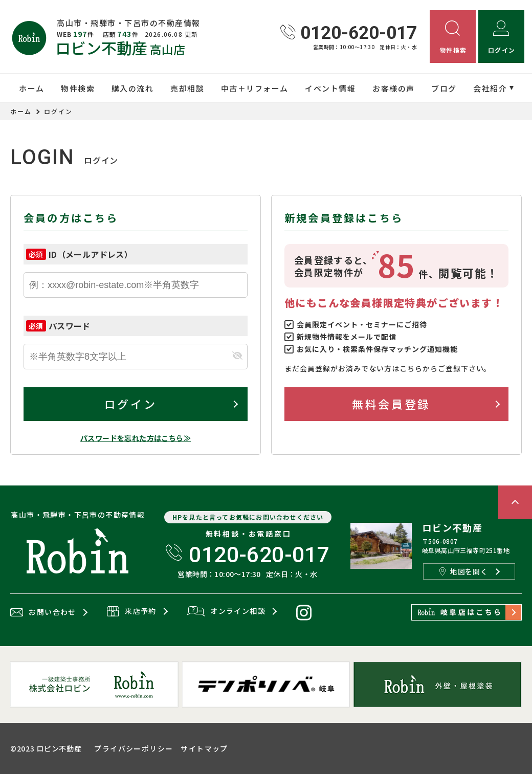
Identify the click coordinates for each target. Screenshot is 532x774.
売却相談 (187, 88)
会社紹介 (490, 88)
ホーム (32, 88)
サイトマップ (204, 748)
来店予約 (132, 612)
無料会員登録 (391, 404)
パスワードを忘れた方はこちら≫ (136, 438)
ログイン (130, 404)
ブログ (444, 88)
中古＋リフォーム (255, 88)
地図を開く (463, 571)
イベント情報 (330, 88)
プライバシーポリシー (134, 748)
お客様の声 (394, 88)
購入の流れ (133, 88)
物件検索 (78, 88)
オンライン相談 (226, 612)
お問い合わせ (43, 612)
